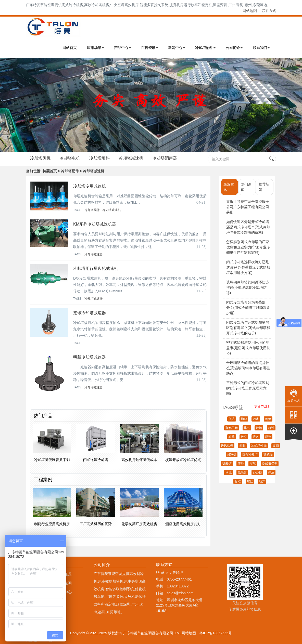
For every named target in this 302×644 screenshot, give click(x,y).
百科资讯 (149, 48)
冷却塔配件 (205, 48)
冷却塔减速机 (131, 158)
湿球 (253, 464)
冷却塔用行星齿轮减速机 (96, 268)
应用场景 (95, 48)
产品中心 (122, 48)
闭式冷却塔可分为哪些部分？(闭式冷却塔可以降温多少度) (248, 308)
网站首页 (70, 48)
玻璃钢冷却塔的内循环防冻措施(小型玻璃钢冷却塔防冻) (248, 287)
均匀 (244, 419)
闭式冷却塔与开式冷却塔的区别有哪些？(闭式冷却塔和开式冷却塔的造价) (248, 328)
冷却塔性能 (259, 446)
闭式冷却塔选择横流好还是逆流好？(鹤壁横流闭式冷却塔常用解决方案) (248, 267)
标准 (238, 481)
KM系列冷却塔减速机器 (95, 224)
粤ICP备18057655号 (216, 633)
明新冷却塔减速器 (90, 357)
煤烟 (276, 446)
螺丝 (250, 481)
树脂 (242, 446)
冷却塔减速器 (94, 254)
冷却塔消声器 (165, 158)
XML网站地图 (185, 633)
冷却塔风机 (40, 158)
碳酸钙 (227, 464)
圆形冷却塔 (250, 455)
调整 (268, 437)
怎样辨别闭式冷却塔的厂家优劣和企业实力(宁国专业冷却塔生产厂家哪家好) (248, 247)
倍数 (256, 437)
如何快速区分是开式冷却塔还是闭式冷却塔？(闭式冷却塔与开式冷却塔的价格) (248, 227)
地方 (262, 481)
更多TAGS (262, 407)
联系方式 (269, 11)
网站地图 (250, 11)
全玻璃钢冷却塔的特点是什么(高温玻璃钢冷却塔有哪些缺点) (248, 368)
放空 (244, 437)
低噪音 (242, 472)
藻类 (241, 464)
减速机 (232, 455)
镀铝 (259, 428)
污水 (256, 419)
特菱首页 (50, 171)
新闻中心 (177, 48)
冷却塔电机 (70, 158)
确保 (268, 419)
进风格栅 (227, 446)
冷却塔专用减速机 (90, 186)
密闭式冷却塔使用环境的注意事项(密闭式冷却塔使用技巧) (248, 348)
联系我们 (261, 48)
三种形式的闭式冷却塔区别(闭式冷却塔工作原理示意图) (248, 388)
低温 (232, 419)
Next (5, 105)
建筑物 (268, 455)
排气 (247, 428)
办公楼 (257, 472)
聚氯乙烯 (232, 428)
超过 (271, 428)
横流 (229, 472)
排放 (271, 472)
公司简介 (234, 48)
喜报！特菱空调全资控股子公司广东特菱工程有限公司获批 (248, 207)
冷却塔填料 (99, 158)
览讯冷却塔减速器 (90, 313)
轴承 (232, 437)
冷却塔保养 (270, 464)
